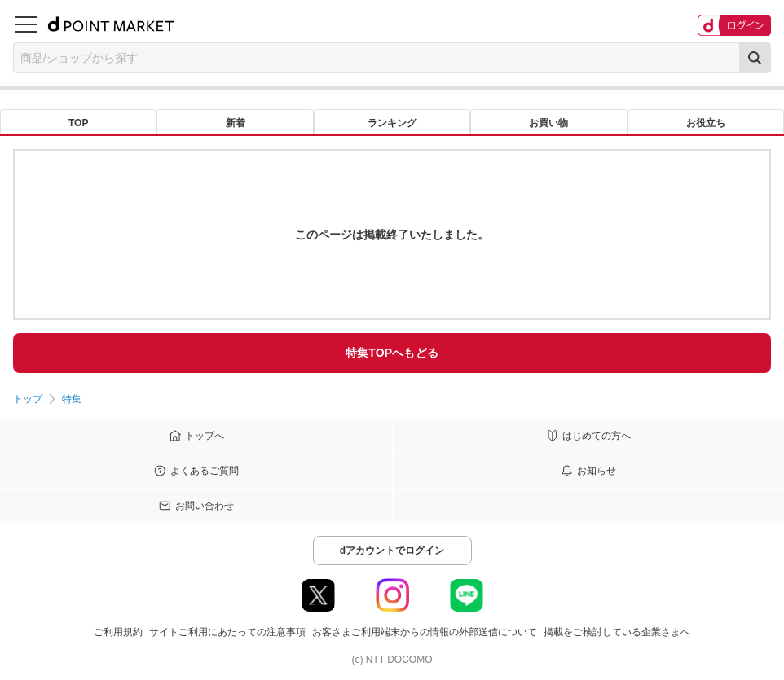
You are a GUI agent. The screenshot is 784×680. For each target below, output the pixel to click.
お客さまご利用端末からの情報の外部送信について (425, 632)
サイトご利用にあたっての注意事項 (227, 632)
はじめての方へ (597, 436)
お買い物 (548, 123)
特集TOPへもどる (392, 353)
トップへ (205, 436)
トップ (28, 399)
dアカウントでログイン (392, 551)
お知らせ (597, 471)
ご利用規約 (118, 632)
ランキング (392, 123)
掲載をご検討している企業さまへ (617, 632)
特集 (72, 399)
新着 (236, 123)
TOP (78, 123)
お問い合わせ (205, 506)
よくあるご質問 (205, 471)
